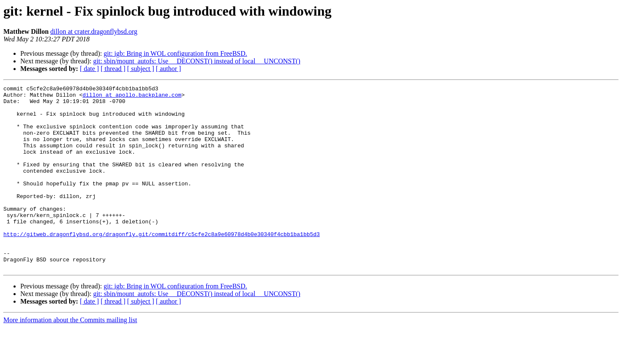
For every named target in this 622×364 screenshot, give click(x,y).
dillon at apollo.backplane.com (132, 97)
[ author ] (169, 69)
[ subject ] (141, 69)
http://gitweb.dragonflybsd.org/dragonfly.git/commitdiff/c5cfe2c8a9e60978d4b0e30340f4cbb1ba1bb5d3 (162, 264)
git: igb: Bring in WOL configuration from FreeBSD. (175, 53)
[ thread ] (113, 69)
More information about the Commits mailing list (70, 357)
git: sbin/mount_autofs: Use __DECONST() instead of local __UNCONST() (196, 61)
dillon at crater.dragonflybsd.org (94, 31)
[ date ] (89, 69)
